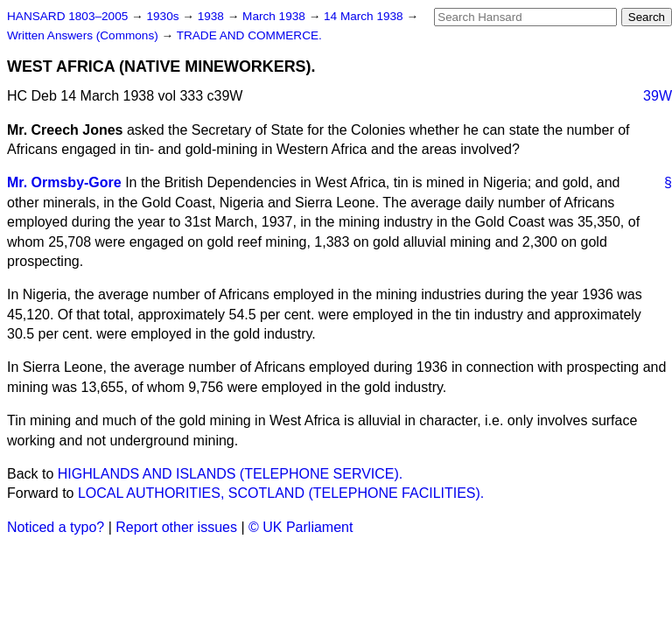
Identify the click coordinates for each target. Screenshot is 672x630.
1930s (164, 16)
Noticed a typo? (56, 527)
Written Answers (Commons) (84, 35)
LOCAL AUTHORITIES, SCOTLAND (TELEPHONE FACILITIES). (281, 493)
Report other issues (176, 527)
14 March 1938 (365, 16)
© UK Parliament (301, 527)
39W (658, 96)
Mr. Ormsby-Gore (64, 182)
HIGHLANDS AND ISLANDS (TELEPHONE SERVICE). (230, 474)
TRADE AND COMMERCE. (249, 35)
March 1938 (276, 16)
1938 (213, 16)
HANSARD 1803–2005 (67, 16)
